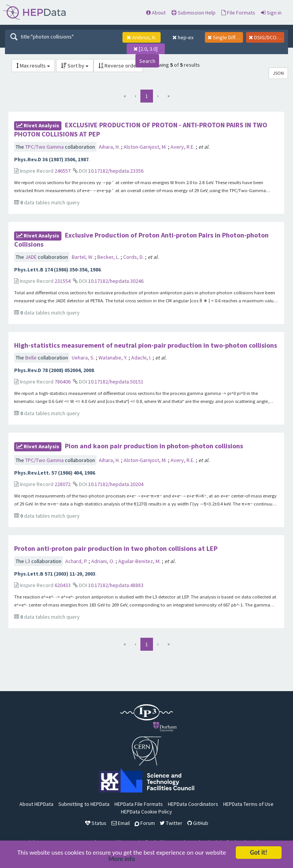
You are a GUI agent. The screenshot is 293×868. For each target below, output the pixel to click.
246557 (63, 171)
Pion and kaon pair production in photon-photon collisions (154, 446)
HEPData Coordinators (193, 804)
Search (147, 61)
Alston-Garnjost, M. (146, 147)
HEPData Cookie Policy (146, 812)
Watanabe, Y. (113, 358)
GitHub (198, 823)
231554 (63, 281)
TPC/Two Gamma (45, 147)
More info (122, 860)
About (156, 13)
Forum (145, 823)
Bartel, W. (83, 257)
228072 (63, 484)
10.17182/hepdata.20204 (116, 484)
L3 (28, 561)
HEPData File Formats (139, 804)
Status (96, 823)
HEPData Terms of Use (248, 804)
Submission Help (193, 13)
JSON (278, 73)
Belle (31, 358)
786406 (63, 382)
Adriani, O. (103, 561)
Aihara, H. (110, 147)
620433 (63, 585)
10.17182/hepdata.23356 (116, 171)
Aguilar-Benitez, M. (140, 561)
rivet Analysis (38, 125)
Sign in (271, 13)
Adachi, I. (142, 358)
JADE (31, 257)
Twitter (171, 823)
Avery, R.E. (183, 147)
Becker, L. (109, 257)
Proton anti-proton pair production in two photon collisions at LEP (116, 548)
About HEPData (36, 804)
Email (121, 823)
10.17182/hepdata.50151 (116, 382)
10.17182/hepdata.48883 (116, 585)
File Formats (238, 13)
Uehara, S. (84, 358)
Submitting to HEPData (84, 804)
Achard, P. (77, 561)
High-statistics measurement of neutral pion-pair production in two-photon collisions (146, 345)
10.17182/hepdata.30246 (116, 281)
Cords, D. (134, 257)
